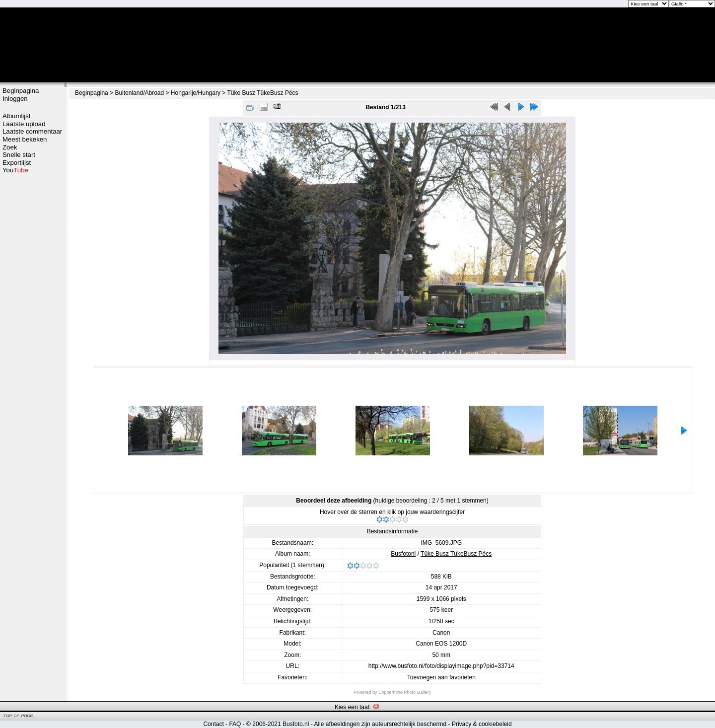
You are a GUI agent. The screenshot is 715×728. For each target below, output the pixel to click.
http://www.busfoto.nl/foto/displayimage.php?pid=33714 (441, 666)
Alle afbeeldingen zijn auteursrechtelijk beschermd (380, 724)
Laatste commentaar (32, 131)
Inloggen (15, 99)
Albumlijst (16, 116)
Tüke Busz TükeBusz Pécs (262, 93)
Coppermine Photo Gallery (405, 692)
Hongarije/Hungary (196, 93)
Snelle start (19, 155)
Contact (213, 724)
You (15, 170)
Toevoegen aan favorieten (441, 677)
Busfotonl (403, 554)
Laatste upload (24, 124)
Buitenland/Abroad (139, 93)
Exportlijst (17, 163)
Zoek (10, 147)
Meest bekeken (25, 139)
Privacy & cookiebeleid (482, 724)
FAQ (235, 724)
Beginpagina (21, 91)
